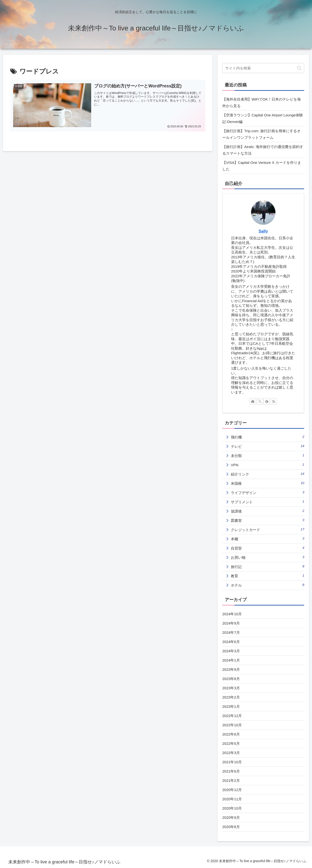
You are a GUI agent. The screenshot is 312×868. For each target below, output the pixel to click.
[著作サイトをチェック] (253, 401)
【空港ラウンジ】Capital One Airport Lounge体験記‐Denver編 (263, 118)
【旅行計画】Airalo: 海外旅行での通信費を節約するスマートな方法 (263, 150)
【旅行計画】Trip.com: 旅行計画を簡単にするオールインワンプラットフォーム (261, 134)
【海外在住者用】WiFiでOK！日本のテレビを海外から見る (262, 103)
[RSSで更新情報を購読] (274, 401)
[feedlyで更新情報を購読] (267, 401)
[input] (263, 68)
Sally (263, 231)
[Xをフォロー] (260, 401)
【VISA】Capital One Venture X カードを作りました (262, 166)
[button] (299, 68)
